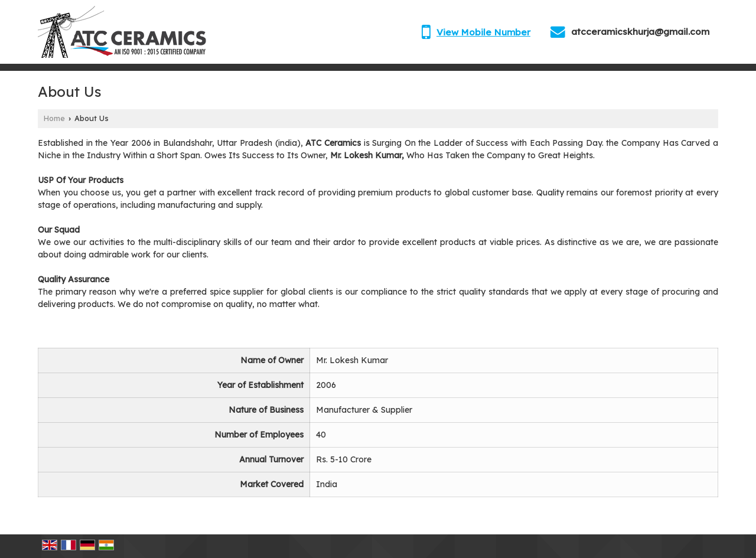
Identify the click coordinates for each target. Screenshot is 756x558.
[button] (483, 32)
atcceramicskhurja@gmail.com (640, 32)
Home (54, 118)
